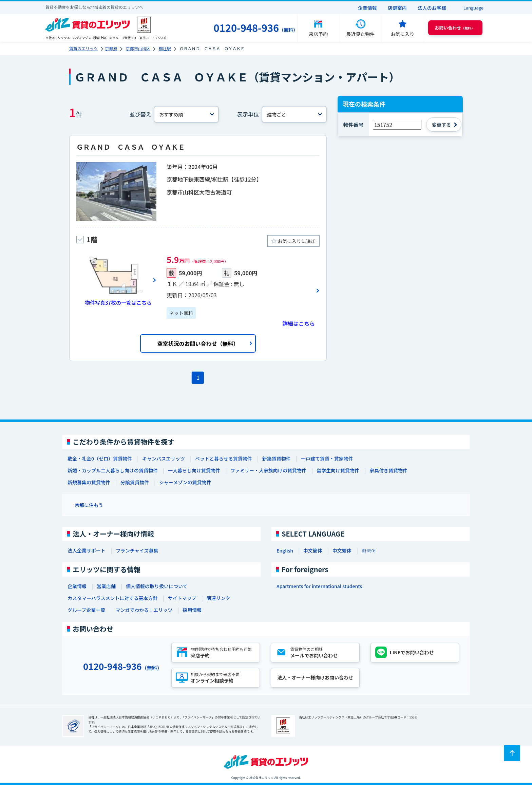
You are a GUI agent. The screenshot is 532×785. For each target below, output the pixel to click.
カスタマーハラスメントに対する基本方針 (112, 598)
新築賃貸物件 (277, 459)
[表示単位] (294, 114)
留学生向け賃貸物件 (338, 470)
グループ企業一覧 (86, 610)
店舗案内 (397, 8)
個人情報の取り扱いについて (157, 586)
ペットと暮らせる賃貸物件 (224, 459)
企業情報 (367, 8)
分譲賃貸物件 (135, 482)
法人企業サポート (87, 550)
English (285, 550)
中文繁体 (342, 550)
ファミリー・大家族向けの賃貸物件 (268, 470)
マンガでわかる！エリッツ (144, 610)
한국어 (369, 550)
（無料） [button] (455, 28)
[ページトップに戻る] (512, 753)
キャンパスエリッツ (164, 459)
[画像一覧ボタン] (116, 280)
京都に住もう (89, 505)
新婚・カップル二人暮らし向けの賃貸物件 (113, 470)
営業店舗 (106, 586)
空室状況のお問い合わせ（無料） (198, 343)
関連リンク (218, 598)
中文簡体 (313, 550)
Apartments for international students (319, 586)
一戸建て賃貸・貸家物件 (327, 459)
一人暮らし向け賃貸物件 (194, 470)
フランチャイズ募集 (137, 550)
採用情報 (192, 610)
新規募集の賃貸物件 (89, 482)
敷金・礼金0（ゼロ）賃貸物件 (100, 459)
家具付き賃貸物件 (388, 470)
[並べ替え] (186, 114)
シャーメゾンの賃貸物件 (185, 482)
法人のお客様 (432, 8)
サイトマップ (182, 598)
